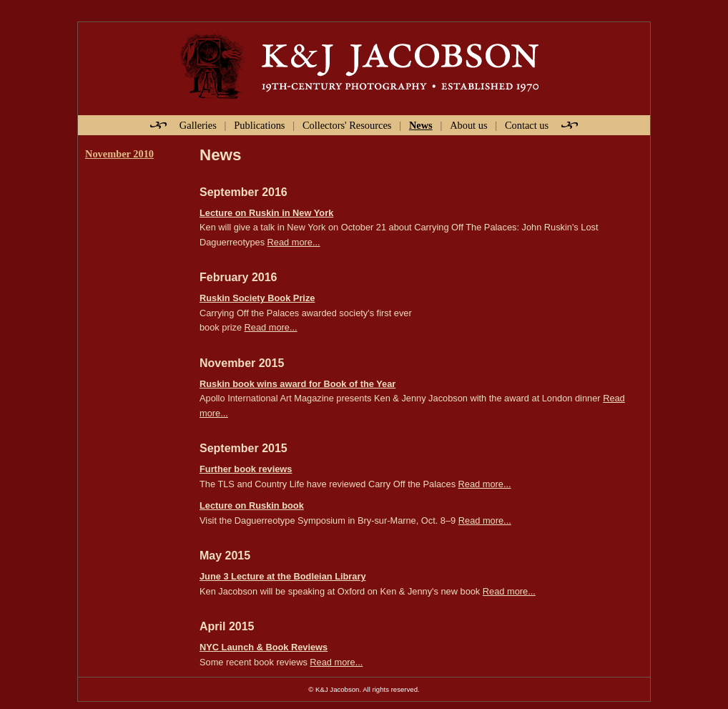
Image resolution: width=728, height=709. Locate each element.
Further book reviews (246, 469)
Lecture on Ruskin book (252, 505)
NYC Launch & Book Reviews (264, 647)
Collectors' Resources (347, 125)
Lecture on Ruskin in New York (266, 213)
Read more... (294, 242)
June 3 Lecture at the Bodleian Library (283, 576)
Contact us (527, 125)
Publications (259, 125)
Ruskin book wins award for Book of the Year (297, 384)
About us (468, 125)
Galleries (198, 125)
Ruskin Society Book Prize (257, 298)
